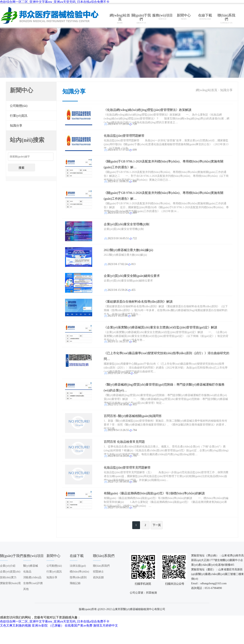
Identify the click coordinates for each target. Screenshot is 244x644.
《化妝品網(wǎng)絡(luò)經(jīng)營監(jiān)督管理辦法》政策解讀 (148, 110)
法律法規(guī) (78, 566)
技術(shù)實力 (8, 577)
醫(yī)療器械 (31, 566)
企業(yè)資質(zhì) (10, 572)
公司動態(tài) (19, 106)
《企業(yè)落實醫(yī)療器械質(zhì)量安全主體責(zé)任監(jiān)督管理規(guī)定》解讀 (161, 327)
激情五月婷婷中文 (106, 625)
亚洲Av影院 (40, 625)
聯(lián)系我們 (101, 566)
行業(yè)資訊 (19, 116)
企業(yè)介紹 (8, 566)
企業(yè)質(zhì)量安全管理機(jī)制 (127, 224)
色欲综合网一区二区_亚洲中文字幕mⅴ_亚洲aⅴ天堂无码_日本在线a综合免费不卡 (55, 2)
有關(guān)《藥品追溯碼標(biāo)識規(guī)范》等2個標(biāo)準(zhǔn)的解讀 (154, 493)
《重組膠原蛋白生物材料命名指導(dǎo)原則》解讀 (138, 302)
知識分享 (16, 126)
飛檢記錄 (75, 583)
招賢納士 (98, 572)
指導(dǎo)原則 (78, 577)
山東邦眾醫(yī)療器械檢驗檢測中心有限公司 (50, 16)
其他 (26, 589)
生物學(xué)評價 (33, 583)
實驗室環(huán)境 (10, 583)
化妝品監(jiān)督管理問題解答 (124, 136)
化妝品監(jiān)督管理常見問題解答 (127, 467)
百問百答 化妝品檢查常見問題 (124, 442)
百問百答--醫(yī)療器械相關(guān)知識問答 (133, 416)
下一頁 (157, 525)
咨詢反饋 (98, 577)
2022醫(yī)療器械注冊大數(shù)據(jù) (128, 250)
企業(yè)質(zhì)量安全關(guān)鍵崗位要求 (132, 276)
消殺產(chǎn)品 (32, 577)
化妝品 (27, 572)
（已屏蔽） (56, 625)
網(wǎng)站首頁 (207, 90)
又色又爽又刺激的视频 (15, 625)
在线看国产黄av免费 (79, 625)
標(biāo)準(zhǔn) (79, 572)
